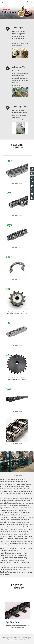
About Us (17, 475)
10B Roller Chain (17, 444)
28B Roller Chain (17, 216)
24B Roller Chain (17, 248)
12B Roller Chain (17, 412)
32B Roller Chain (17, 184)
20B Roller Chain (17, 280)
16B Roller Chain (17, 346)
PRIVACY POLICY (20, 640)
